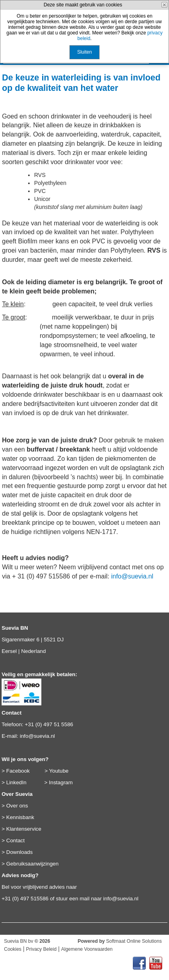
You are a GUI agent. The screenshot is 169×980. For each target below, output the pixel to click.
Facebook (18, 771)
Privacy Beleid (41, 949)
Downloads (20, 852)
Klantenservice (24, 829)
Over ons (17, 806)
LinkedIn (16, 782)
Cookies (13, 949)
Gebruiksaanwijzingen (33, 864)
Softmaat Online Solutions (134, 941)
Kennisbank (20, 817)
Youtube (59, 771)
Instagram (61, 782)
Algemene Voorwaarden (87, 949)
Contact (16, 840)
